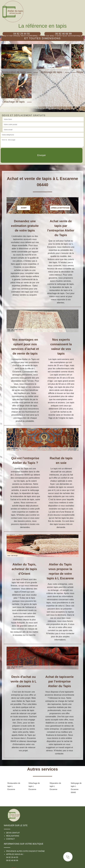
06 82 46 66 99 (12, 860)
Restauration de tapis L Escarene (14, 786)
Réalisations (13, 836)
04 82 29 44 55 (12, 857)
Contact (10, 839)
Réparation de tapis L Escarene (55, 786)
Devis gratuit (13, 833)
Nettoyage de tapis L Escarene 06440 (76, 788)
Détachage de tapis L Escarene (34, 786)
